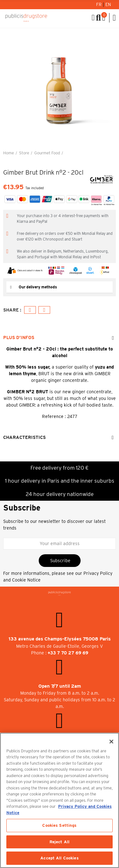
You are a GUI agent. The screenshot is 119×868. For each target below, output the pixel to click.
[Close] (111, 742)
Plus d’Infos (19, 338)
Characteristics (24, 437)
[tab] (60, 287)
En (108, 4)
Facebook (30, 310)
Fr (99, 4)
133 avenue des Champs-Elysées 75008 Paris (60, 639)
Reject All (60, 842)
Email (44, 310)
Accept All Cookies (59, 858)
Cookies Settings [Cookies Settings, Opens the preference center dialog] (59, 825)
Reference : (54, 416)
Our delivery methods (38, 287)
